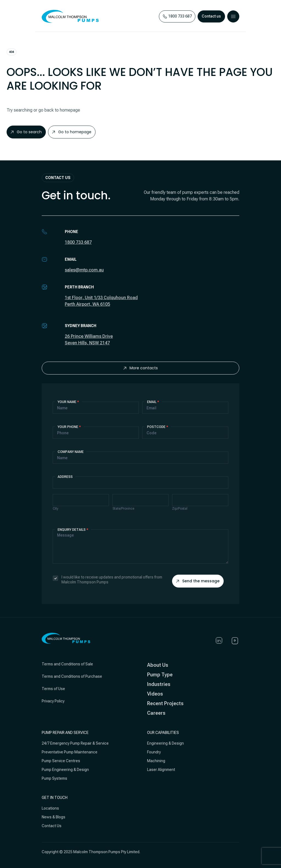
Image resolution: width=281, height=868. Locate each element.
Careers (156, 713)
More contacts (141, 368)
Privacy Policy (53, 701)
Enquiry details (73, 530)
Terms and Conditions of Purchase (72, 676)
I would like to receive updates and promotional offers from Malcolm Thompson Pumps (107, 580)
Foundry (154, 752)
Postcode (158, 427)
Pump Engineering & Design (65, 770)
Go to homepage (72, 132)
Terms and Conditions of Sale (67, 664)
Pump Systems (54, 778)
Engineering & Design (165, 743)
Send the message (198, 581)
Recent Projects (165, 703)
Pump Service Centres (61, 761)
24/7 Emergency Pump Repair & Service (75, 743)
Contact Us (52, 826)
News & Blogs (54, 817)
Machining (156, 761)
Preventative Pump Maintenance (70, 752)
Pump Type (160, 675)
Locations (50, 808)
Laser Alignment (161, 770)
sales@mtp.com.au (84, 270)
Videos (155, 694)
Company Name (71, 452)
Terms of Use (53, 689)
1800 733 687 (78, 242)
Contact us (211, 16)
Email (153, 402)
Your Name (68, 402)
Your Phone (69, 427)
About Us (158, 665)
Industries (159, 684)
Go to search (26, 132)
